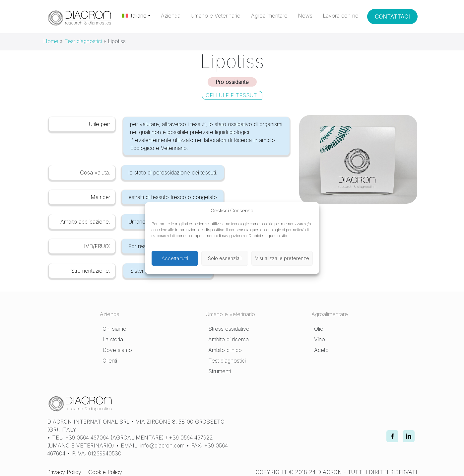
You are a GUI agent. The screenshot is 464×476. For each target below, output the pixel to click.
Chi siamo (114, 329)
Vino (320, 339)
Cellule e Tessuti (232, 95)
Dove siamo (117, 350)
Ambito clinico (225, 350)
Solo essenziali (225, 258)
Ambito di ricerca (229, 339)
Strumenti (220, 371)
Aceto (321, 350)
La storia (113, 339)
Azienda (171, 16)
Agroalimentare (269, 16)
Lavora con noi (341, 16)
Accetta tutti (175, 258)
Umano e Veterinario (216, 16)
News (305, 16)
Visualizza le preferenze (282, 258)
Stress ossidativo (229, 329)
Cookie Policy (105, 472)
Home (51, 41)
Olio (319, 329)
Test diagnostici (83, 41)
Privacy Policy (64, 472)
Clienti (110, 361)
